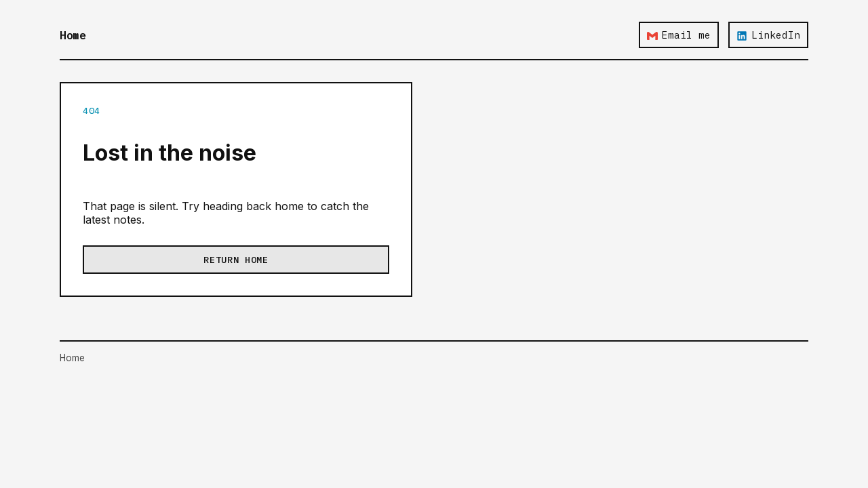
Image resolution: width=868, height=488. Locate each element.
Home (73, 35)
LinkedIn (768, 35)
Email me (679, 35)
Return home (236, 260)
